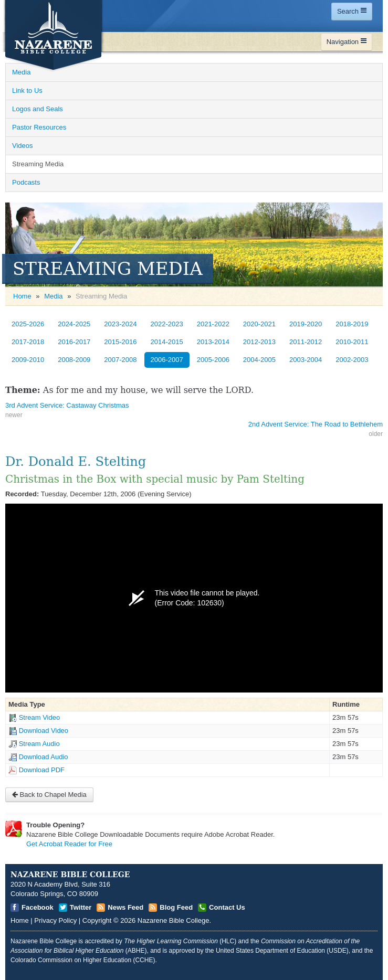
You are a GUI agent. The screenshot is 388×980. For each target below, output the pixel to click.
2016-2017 (74, 342)
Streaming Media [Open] (38, 164)
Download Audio (44, 757)
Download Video (44, 731)
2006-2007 (167, 360)
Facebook (38, 907)
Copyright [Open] (97, 920)
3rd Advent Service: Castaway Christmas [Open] (67, 405)
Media (53, 296)
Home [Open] (22, 296)
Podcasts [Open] (26, 182)
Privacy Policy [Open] (55, 920)
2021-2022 (213, 324)
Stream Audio (39, 744)
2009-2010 (28, 360)
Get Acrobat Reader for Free (69, 844)
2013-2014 (213, 342)
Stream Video (40, 717)
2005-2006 (213, 360)
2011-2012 (306, 342)
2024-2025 (74, 324)
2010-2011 (352, 342)
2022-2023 (167, 324)
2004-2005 (259, 360)
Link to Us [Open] (27, 90)
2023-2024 (120, 324)
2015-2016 (120, 342)
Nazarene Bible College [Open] (174, 920)
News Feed (125, 907)
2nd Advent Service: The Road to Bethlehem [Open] (316, 424)
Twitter (81, 907)
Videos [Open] (23, 146)
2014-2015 (167, 342)
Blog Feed (176, 907)
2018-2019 (352, 324)
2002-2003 (352, 360)
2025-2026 (28, 324)
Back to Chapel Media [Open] (49, 795)
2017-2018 (28, 342)
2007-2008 (120, 360)
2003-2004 (306, 360)
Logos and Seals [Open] (38, 109)
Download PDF (42, 770)
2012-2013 (259, 342)
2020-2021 (259, 324)
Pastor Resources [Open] (39, 127)
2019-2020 (306, 324)
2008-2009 (74, 360)
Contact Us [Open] (227, 907)
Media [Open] (21, 72)
